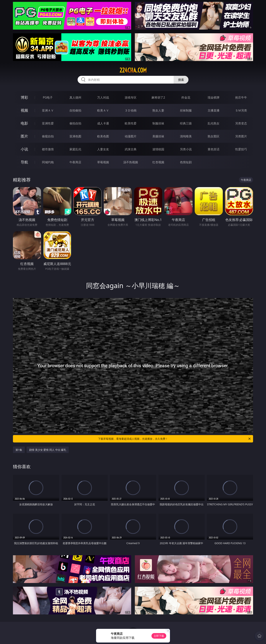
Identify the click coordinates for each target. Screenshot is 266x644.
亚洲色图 (75, 136)
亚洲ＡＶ (48, 110)
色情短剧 (186, 162)
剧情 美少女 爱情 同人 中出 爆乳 (48, 450)
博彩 (24, 97)
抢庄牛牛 (241, 97)
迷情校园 (158, 149)
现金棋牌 (214, 97)
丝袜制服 (186, 110)
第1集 (19, 450)
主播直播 (214, 110)
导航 (24, 162)
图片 (24, 136)
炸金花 (186, 97)
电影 (24, 123)
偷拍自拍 (75, 123)
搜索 (181, 80)
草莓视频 (103, 162)
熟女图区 (214, 136)
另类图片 (241, 136)
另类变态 (241, 123)
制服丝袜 (158, 123)
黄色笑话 (214, 149)
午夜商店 (75, 162)
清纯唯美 (186, 136)
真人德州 (75, 97)
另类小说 (186, 149)
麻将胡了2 (158, 97)
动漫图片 (131, 136)
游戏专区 (131, 97)
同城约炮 (48, 162)
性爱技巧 (241, 149)
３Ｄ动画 (131, 110)
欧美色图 (103, 136)
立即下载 (159, 636)
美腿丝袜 (158, 136)
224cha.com (133, 70)
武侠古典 (131, 149)
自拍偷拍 (75, 110)
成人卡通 (103, 123)
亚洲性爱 (48, 123)
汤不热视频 (131, 162)
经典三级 (186, 123)
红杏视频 (158, 162)
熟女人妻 (158, 110)
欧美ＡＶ (103, 110)
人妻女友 (103, 149)
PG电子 (48, 97)
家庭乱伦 (75, 149)
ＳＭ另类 (241, 110)
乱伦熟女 (214, 123)
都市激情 (48, 149)
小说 (24, 149)
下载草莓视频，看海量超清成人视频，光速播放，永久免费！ (175, 439)
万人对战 (103, 97)
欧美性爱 (131, 123)
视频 (24, 110)
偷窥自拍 (48, 136)
